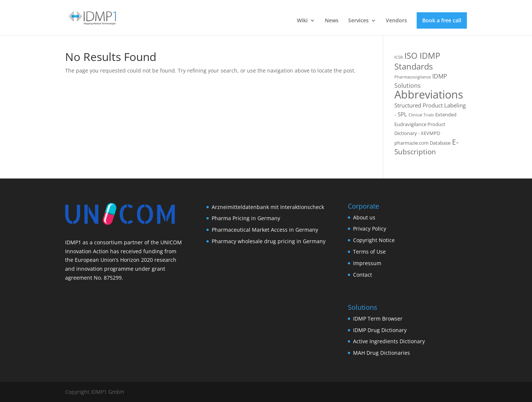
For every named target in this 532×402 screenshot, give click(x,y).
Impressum (367, 263)
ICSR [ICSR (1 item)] (399, 57)
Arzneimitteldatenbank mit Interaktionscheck (268, 207)
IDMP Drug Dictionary (380, 330)
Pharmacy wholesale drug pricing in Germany (269, 241)
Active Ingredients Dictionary (389, 341)
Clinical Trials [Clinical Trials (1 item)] (421, 115)
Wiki (302, 21)
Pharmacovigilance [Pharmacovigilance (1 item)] (413, 77)
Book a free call (442, 20)
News (332, 21)
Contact (363, 275)
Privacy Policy (370, 229)
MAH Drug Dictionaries (382, 353)
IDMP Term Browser (378, 319)
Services (358, 21)
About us (364, 217)
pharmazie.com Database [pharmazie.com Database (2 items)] (422, 143)
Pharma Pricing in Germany (246, 218)
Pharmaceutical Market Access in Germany (265, 230)
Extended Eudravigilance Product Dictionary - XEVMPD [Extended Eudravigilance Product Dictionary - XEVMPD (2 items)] (425, 124)
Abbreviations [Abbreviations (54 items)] (429, 94)
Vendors (396, 21)
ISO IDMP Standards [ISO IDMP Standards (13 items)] (417, 61)
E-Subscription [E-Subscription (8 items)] (426, 147)
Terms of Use (369, 252)
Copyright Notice (374, 240)
